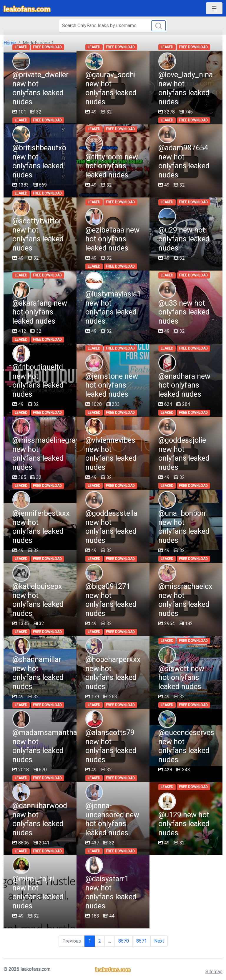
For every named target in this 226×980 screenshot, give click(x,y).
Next (159, 941)
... (110, 941)
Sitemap (214, 972)
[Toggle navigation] (214, 8)
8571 (142, 941)
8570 (124, 941)
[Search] (113, 26)
